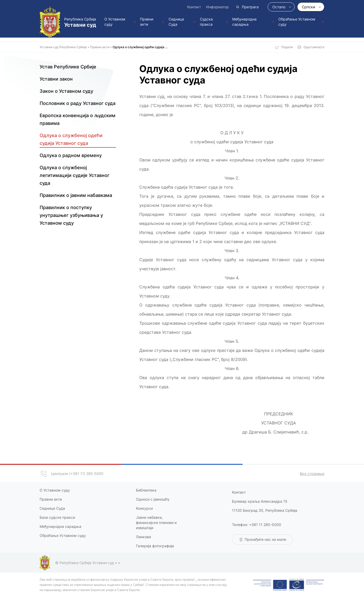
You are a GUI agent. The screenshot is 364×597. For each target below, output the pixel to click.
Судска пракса (206, 22)
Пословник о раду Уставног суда (78, 103)
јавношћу (161, 499)
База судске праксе (58, 517)
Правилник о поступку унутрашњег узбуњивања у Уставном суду (71, 215)
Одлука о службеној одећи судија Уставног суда (71, 139)
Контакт (194, 7)
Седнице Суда (176, 22)
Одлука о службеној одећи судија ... (140, 47)
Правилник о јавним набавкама (76, 195)
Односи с (144, 499)
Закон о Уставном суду (66, 91)
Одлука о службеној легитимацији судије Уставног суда (75, 175)
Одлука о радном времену (71, 155)
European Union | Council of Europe (289, 585)
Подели (287, 47)
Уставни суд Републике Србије (63, 47)
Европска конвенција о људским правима (78, 119)
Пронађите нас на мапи (265, 539)
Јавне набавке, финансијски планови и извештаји (156, 523)
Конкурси (144, 508)
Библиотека (146, 490)
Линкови (143, 537)
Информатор (217, 7)
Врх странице (312, 474)
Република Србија (82, 22)
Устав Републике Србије (68, 67)
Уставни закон (56, 79)
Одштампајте (314, 47)
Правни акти (147, 22)
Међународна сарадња (244, 22)
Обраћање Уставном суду (297, 22)
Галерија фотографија (155, 546)
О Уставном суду (115, 22)
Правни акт (50, 499)
